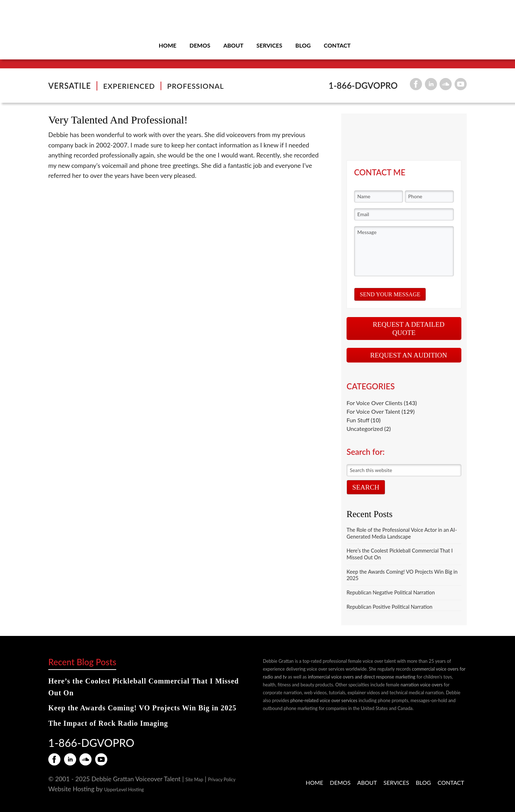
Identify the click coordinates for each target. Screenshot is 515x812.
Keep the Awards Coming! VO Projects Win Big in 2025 (142, 708)
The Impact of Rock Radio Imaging (108, 723)
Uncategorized (365, 429)
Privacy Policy (222, 779)
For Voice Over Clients (374, 403)
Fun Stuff (358, 420)
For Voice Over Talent (373, 411)
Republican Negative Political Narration (391, 592)
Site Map (194, 779)
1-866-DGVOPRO (363, 85)
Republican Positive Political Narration (389, 607)
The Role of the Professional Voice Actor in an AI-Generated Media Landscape (402, 533)
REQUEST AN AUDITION (409, 355)
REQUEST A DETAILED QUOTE (409, 329)
